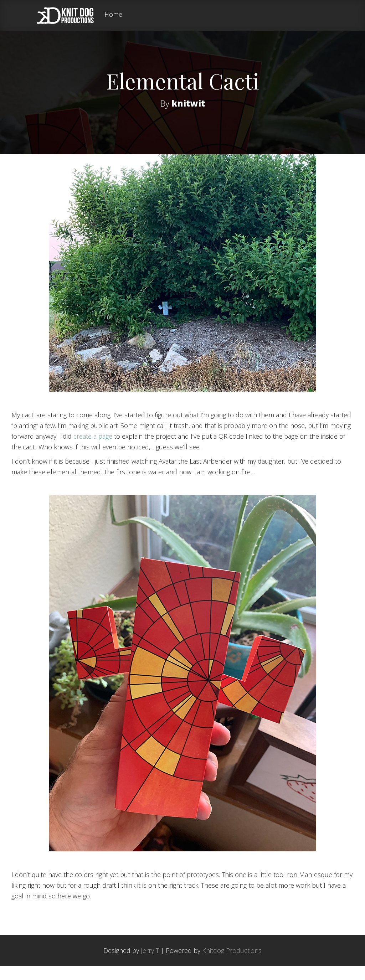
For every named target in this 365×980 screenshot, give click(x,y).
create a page (93, 450)
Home (113, 15)
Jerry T (150, 965)
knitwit (188, 103)
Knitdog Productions (232, 965)
